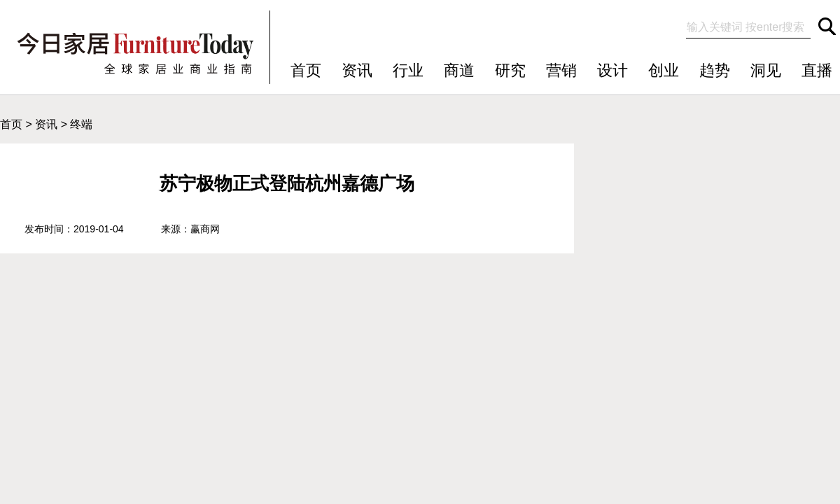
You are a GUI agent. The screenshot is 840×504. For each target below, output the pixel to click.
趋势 (715, 70)
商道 (459, 70)
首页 (306, 70)
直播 (817, 70)
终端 (81, 124)
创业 (664, 70)
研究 (510, 70)
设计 (612, 70)
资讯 (357, 70)
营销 (561, 70)
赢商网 (205, 229)
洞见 (766, 70)
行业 (408, 70)
